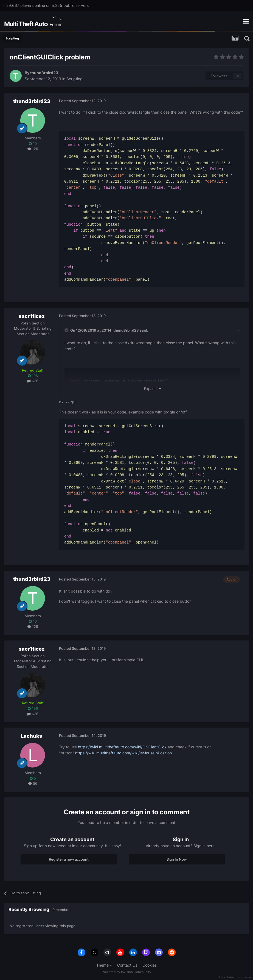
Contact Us (127, 965)
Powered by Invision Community (126, 972)
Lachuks (32, 736)
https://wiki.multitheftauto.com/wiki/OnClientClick (122, 747)
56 (33, 783)
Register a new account (69, 859)
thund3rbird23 (44, 73)
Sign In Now (177, 859)
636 (33, 381)
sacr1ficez (32, 316)
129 (33, 149)
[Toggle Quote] (67, 330)
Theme (104, 965)
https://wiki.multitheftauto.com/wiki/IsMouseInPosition (123, 753)
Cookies (150, 965)
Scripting (75, 79)
